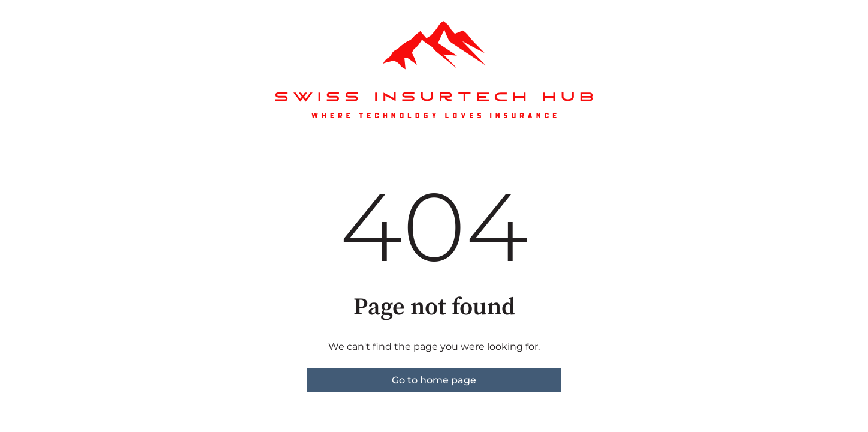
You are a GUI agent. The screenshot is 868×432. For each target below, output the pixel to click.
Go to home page (434, 380)
